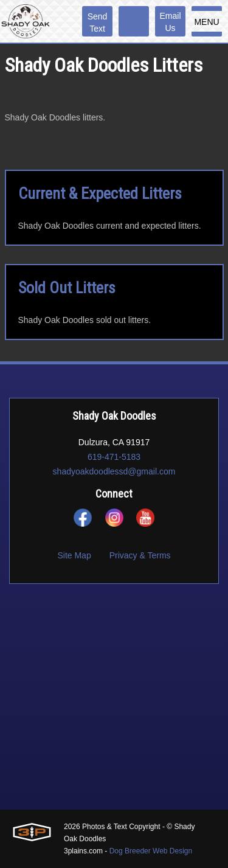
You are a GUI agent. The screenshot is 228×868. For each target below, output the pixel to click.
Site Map (74, 555)
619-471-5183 (114, 457)
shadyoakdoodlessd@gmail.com (114, 471)
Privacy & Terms (140, 555)
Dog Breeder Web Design (151, 851)
